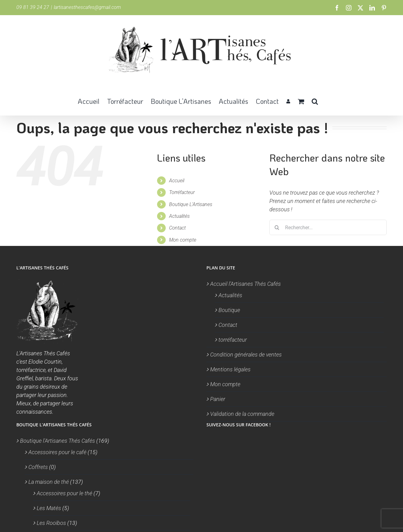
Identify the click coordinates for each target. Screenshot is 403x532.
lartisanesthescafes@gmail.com (87, 7)
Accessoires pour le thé (64, 493)
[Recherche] (277, 227)
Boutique (229, 310)
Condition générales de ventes (246, 355)
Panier (218, 399)
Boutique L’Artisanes (191, 204)
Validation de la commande (242, 414)
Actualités (179, 216)
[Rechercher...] (328, 227)
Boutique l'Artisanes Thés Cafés (58, 441)
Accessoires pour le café (57, 452)
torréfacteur (233, 340)
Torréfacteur (182, 192)
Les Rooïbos (51, 523)
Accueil (177, 181)
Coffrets (38, 467)
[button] (315, 101)
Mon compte (183, 240)
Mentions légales (230, 369)
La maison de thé (49, 482)
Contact (177, 228)
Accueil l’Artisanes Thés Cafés (245, 284)
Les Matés (49, 508)
